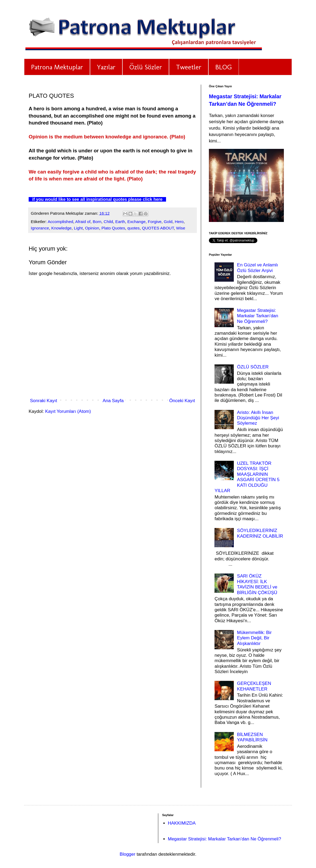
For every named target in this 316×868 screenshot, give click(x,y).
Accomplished (60, 222)
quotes (134, 228)
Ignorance (40, 228)
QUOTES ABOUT (158, 228)
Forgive (155, 222)
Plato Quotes (113, 228)
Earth (120, 222)
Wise (181, 228)
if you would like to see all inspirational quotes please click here (96, 199)
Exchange (137, 222)
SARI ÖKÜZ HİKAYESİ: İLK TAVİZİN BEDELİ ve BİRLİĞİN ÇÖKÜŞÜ (257, 584)
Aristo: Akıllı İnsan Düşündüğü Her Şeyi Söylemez (258, 418)
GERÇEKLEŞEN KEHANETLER (254, 686)
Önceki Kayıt (182, 401)
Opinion (92, 228)
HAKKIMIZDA (182, 823)
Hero (179, 222)
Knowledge (62, 228)
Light (78, 228)
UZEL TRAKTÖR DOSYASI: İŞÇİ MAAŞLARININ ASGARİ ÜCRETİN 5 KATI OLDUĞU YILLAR (247, 477)
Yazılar (106, 67)
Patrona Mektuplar (57, 67)
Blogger (128, 854)
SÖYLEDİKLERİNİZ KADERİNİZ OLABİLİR (260, 533)
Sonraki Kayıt (44, 401)
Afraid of (83, 222)
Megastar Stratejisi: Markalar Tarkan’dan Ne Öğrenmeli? (258, 316)
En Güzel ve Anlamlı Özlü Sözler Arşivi (257, 268)
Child (108, 222)
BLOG (224, 67)
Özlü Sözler (146, 67)
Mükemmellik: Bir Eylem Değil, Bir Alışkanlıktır (254, 638)
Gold (168, 222)
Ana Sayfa (113, 401)
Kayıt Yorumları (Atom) (68, 411)
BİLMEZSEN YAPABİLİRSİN (252, 737)
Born (97, 222)
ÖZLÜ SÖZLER (253, 367)
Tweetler (189, 67)
